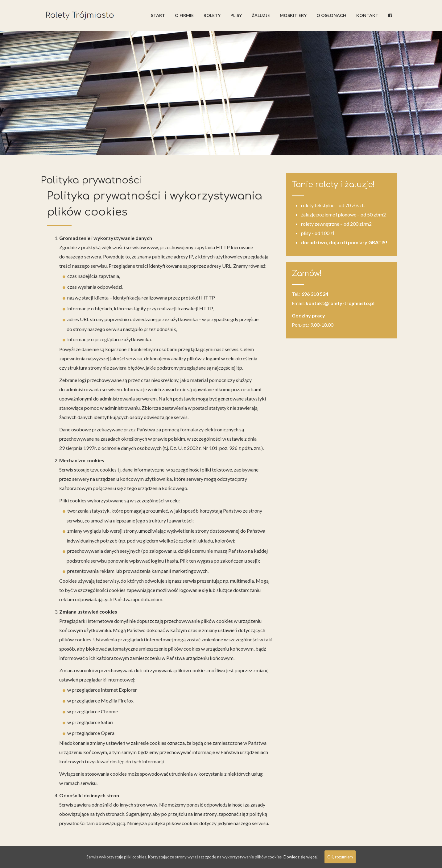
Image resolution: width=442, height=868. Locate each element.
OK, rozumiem (340, 857)
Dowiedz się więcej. (301, 857)
